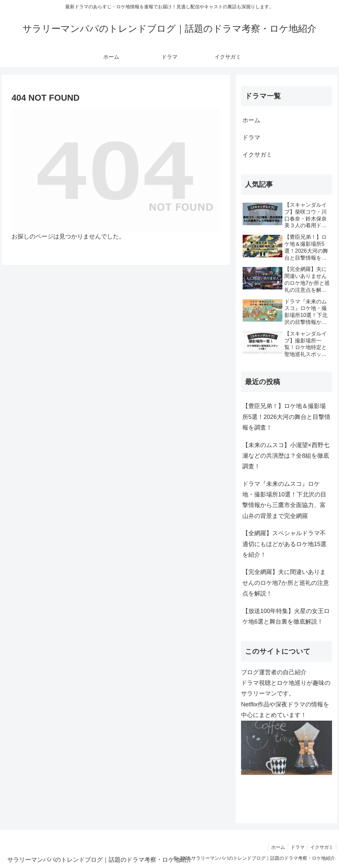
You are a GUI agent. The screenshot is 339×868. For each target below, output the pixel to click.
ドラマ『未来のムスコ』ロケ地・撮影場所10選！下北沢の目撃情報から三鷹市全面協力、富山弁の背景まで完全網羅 (284, 500)
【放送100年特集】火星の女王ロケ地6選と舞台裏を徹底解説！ (286, 616)
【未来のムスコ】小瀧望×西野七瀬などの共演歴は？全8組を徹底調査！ (286, 456)
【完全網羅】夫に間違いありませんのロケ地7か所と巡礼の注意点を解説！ (286, 583)
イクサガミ (257, 155)
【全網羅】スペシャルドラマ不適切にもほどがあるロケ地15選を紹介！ (284, 544)
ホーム (251, 120)
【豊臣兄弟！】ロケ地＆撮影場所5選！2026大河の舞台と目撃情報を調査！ (286, 417)
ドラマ (251, 137)
